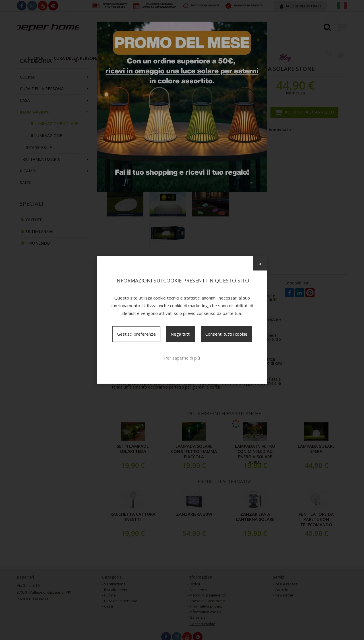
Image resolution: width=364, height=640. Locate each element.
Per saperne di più (182, 358)
